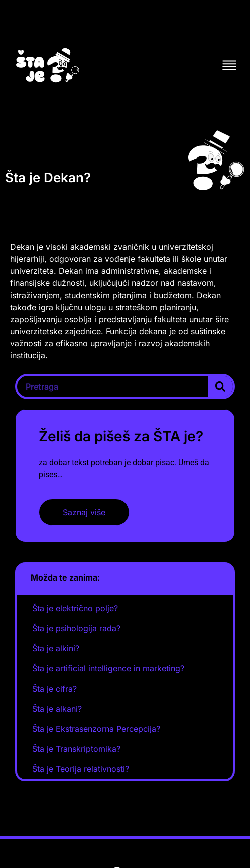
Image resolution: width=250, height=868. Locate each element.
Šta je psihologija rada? (76, 628)
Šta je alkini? (56, 648)
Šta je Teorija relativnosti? (81, 769)
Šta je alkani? (57, 709)
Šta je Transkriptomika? (76, 749)
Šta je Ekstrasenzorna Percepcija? (96, 729)
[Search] (220, 387)
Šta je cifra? (54, 689)
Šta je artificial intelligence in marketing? (108, 668)
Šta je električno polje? (75, 608)
